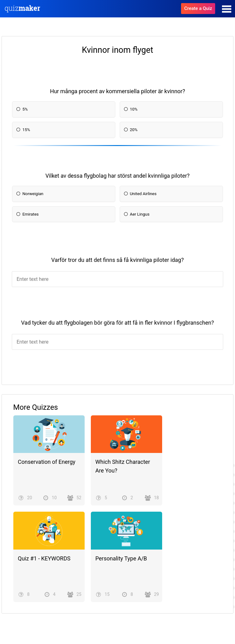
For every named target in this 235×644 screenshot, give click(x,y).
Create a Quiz (198, 8)
